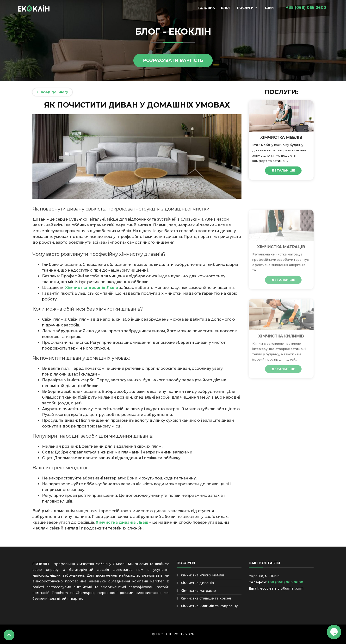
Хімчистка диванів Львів (92, 288)
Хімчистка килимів (281, 357)
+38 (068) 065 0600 (285, 582)
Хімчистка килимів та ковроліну (209, 606)
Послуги (245, 8)
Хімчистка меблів (281, 137)
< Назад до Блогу (52, 92)
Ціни (269, 8)
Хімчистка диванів (197, 583)
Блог (226, 8)
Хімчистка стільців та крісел (206, 598)
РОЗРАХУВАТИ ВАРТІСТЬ (173, 60)
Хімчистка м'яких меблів (202, 575)
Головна (206, 8)
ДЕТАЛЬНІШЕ (283, 170)
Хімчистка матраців (281, 268)
